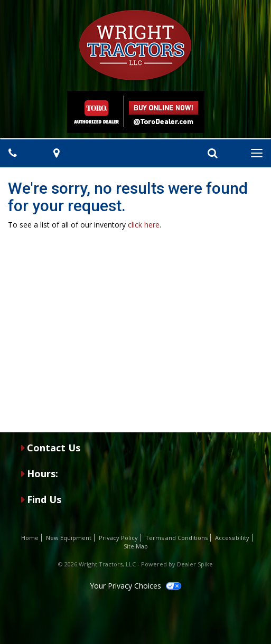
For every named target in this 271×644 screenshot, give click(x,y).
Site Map (136, 546)
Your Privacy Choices (135, 586)
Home (30, 538)
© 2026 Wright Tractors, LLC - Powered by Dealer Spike (135, 564)
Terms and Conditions (176, 538)
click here (144, 225)
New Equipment (69, 538)
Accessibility (232, 538)
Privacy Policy (118, 538)
